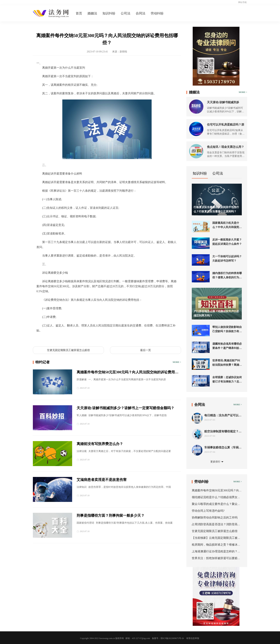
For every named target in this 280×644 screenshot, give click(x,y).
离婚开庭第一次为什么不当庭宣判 (67, 339)
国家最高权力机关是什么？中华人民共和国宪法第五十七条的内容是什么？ (227, 225)
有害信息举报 (193, 638)
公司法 (126, 13)
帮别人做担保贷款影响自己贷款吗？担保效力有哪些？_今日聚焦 (227, 329)
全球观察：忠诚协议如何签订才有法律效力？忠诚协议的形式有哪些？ (227, 380)
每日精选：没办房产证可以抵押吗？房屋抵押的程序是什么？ (223, 416)
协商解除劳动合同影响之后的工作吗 (215, 517)
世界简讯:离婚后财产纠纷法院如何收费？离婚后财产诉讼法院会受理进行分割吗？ (227, 363)
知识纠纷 (109, 13)
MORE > (177, 362)
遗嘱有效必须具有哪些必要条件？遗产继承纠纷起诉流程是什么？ (227, 346)
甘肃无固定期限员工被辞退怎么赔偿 (68, 350)
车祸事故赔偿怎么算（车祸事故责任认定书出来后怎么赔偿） (223, 448)
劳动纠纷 (157, 13)
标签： (41, 339)
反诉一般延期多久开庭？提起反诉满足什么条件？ (227, 242)
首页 (79, 13)
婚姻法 (92, 13)
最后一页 (146, 350)
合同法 (141, 13)
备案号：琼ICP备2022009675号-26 (168, 638)
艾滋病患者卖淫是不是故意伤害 (102, 480)
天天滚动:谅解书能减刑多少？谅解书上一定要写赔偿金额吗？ (125, 408)
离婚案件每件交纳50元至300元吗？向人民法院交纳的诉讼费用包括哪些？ (127, 372)
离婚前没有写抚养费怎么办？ (100, 444)
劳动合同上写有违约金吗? (208, 511)
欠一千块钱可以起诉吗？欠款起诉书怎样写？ (227, 259)
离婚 (92, 339)
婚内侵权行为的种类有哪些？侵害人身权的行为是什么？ (227, 276)
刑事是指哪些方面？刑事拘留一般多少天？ (111, 515)
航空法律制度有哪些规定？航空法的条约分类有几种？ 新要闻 (223, 432)
